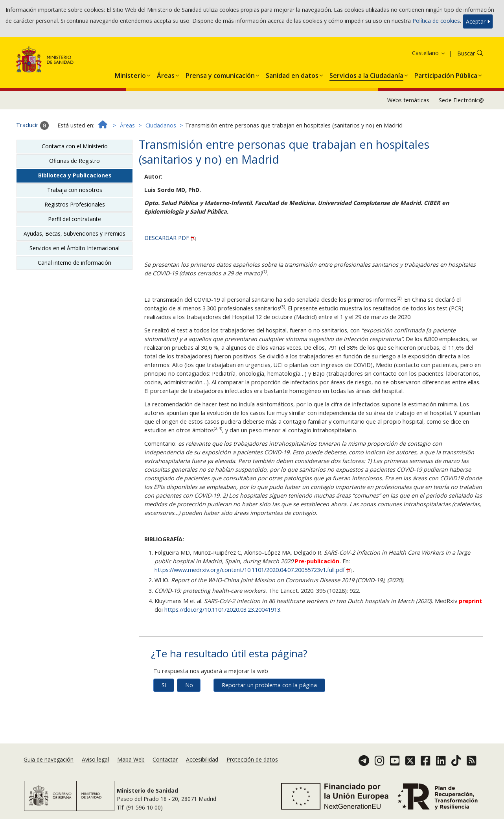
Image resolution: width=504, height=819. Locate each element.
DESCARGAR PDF (170, 238)
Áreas (127, 125)
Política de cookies (436, 21)
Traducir (32, 125)
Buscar (466, 53)
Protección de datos (252, 759)
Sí (164, 685)
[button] (130, 74)
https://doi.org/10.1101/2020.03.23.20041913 (222, 610)
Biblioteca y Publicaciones (75, 175)
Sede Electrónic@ (461, 100)
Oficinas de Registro (74, 161)
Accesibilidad (202, 759)
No (189, 685)
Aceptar (478, 21)
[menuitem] (130, 74)
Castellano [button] (429, 53)
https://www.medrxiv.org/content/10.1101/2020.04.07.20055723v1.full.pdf (254, 570)
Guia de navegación (49, 759)
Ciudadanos (161, 125)
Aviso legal (95, 759)
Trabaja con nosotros (75, 190)
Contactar (165, 759)
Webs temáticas (408, 100)
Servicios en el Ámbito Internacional (74, 248)
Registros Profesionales (75, 204)
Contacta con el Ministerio (75, 146)
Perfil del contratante (74, 219)
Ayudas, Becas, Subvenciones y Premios (74, 233)
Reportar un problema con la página (269, 685)
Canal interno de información (74, 263)
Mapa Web (131, 759)
